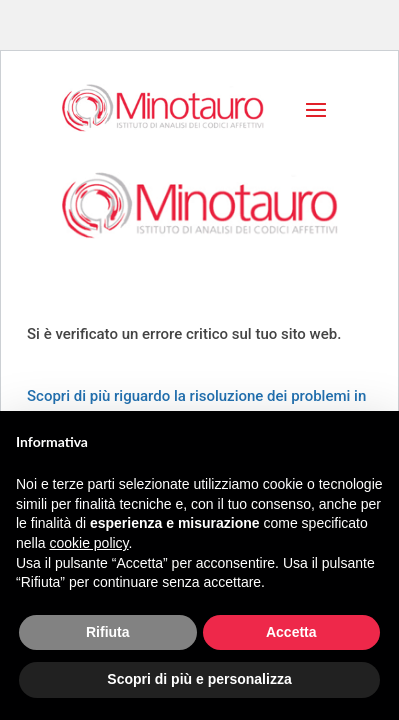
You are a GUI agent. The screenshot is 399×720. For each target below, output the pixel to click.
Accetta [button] (291, 632)
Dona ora (107, 284)
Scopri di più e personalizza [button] (199, 679)
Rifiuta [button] (108, 632)
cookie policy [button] (88, 543)
